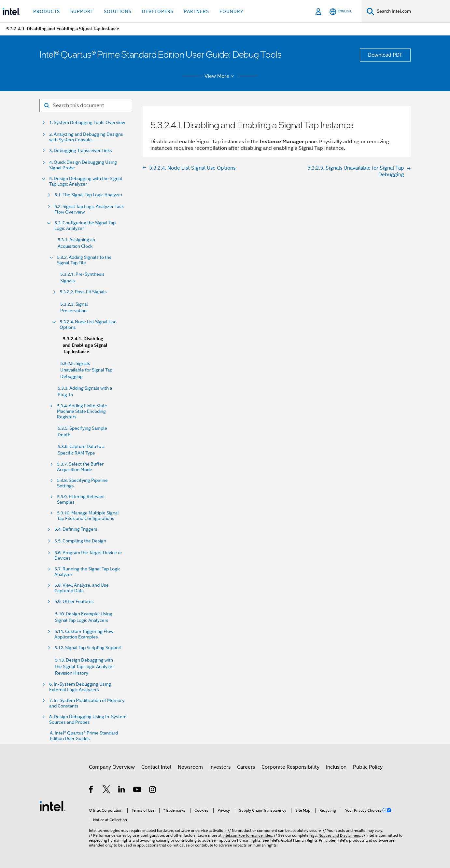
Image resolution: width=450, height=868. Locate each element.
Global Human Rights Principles (308, 840)
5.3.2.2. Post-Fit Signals (83, 292)
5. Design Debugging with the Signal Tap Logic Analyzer (86, 181)
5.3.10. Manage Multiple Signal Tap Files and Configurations (88, 516)
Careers (246, 767)
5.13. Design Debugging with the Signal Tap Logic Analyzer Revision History (84, 666)
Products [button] (47, 11)
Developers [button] (158, 11)
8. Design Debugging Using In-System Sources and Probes (88, 720)
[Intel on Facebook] (91, 791)
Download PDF (385, 55)
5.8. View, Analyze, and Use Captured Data (82, 588)
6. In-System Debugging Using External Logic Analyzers (80, 687)
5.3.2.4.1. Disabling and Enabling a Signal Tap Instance (85, 345)
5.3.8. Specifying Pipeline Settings (82, 483)
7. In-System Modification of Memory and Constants (87, 703)
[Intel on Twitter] (107, 791)
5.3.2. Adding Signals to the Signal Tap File (84, 260)
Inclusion (336, 767)
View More (220, 76)
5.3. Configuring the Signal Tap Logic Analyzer (85, 226)
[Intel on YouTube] (138, 791)
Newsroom (190, 767)
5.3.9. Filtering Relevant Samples (81, 499)
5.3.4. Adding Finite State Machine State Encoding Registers (82, 411)
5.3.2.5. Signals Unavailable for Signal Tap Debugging (86, 370)
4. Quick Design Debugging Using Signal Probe (83, 165)
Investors (220, 767)
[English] (340, 12)
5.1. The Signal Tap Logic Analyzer (88, 195)
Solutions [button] (118, 11)
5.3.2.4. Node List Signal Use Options (88, 325)
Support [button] (82, 11)
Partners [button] (197, 11)
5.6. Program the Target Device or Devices (88, 555)
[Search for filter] (86, 105)
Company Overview (112, 767)
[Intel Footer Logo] (52, 806)
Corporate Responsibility (290, 767)
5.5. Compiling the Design (80, 541)
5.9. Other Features (74, 602)
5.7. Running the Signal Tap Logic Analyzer (87, 572)
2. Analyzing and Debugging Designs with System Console (86, 137)
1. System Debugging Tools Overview (87, 123)
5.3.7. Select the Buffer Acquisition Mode (80, 467)
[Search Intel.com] (412, 11)
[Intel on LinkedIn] (122, 791)
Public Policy (368, 767)
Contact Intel (156, 767)
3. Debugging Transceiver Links (81, 151)
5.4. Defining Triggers (76, 529)
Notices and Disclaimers (339, 835)
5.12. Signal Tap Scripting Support (88, 648)
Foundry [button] (232, 11)
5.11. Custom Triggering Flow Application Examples (84, 634)
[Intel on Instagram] (153, 791)
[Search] (370, 11)
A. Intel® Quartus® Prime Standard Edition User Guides (84, 736)
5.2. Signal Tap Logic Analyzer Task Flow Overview (89, 209)
